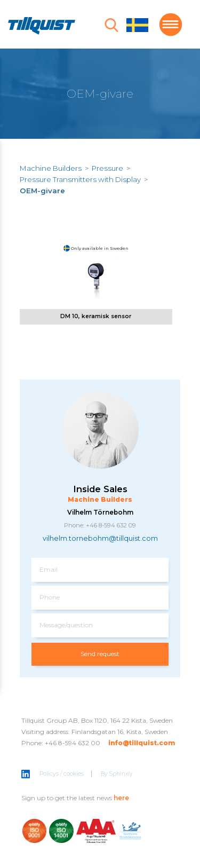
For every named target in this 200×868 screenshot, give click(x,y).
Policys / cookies (62, 775)
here (121, 799)
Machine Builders (51, 168)
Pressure (107, 168)
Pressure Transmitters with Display (80, 179)
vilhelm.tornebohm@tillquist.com (100, 539)
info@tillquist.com (142, 744)
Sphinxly (121, 775)
